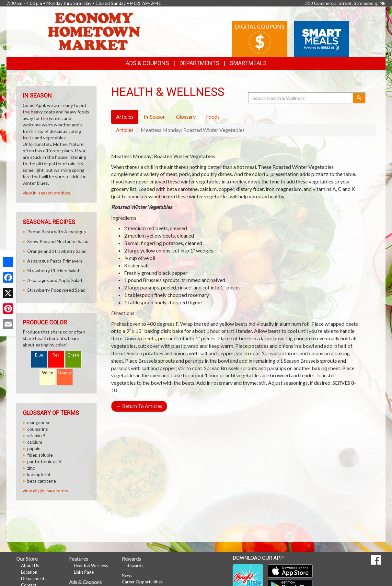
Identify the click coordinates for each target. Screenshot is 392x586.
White (48, 373)
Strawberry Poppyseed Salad (56, 290)
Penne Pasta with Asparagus (57, 232)
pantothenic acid (44, 461)
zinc (31, 468)
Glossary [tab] (186, 117)
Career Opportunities (142, 582)
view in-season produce (47, 193)
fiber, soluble (40, 455)
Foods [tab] (213, 117)
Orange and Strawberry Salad (57, 251)
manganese (39, 422)
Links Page (84, 572)
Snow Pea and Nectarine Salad (58, 241)
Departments (34, 579)
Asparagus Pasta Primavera (55, 261)
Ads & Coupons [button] (147, 63)
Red (56, 355)
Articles (125, 130)
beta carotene (42, 481)
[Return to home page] (94, 31)
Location (29, 572)
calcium (35, 442)
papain (34, 448)
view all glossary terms (45, 491)
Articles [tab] (125, 117)
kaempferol (39, 474)
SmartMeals (248, 63)
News (127, 575)
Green (73, 355)
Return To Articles (139, 406)
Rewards (135, 566)
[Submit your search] (359, 98)
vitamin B (36, 435)
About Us (30, 566)
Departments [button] (199, 63)
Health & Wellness (91, 566)
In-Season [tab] (155, 117)
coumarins (38, 429)
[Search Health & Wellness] (301, 98)
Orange (65, 373)
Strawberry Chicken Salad (53, 270)
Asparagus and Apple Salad (55, 280)
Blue (39, 355)
